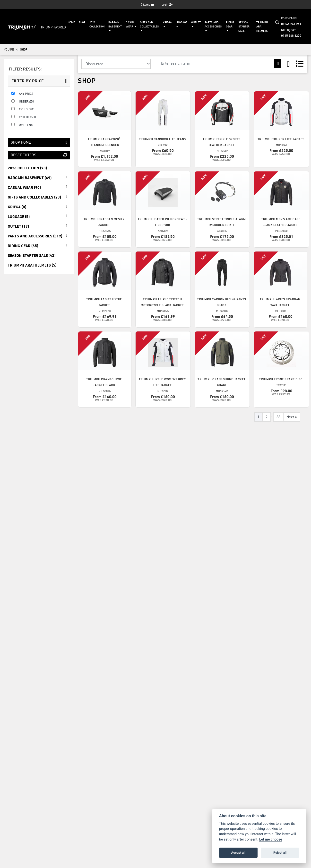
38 (278, 417)
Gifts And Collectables (149, 25)
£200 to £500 (27, 117)
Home (71, 22)
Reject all (280, 853)
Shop (82, 22)
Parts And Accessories (213, 25)
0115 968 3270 (291, 36)
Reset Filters (39, 155)
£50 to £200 (27, 109)
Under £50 (26, 101)
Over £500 (26, 125)
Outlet (196, 22)
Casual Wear (131, 25)
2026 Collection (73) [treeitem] (27, 168)
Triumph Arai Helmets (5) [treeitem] (32, 265)
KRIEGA (167, 22)
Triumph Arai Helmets (262, 27)
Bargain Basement (115, 25)
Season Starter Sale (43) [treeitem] (32, 256)
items (148, 5)
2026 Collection (97, 25)
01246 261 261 (291, 24)
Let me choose (271, 839)
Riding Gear (230, 25)
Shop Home (39, 142)
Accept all (238, 853)
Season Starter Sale (244, 27)
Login (167, 5)
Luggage (181, 22)
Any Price (26, 94)
